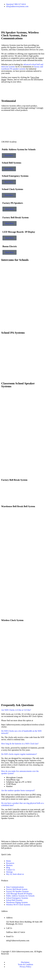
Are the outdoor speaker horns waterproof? (18, 790)
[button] (23, 28)
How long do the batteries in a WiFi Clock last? (20, 744)
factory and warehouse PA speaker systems (22, 68)
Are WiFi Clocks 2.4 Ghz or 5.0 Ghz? (16, 710)
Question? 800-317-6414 (16, 4)
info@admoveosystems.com (17, 6)
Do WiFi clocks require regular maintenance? (19, 754)
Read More (9, 155)
